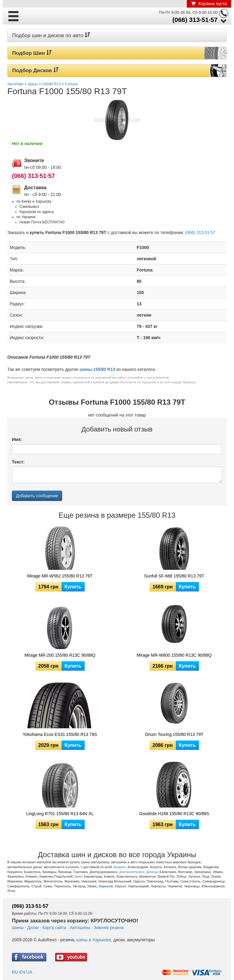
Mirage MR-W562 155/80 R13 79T (60, 576)
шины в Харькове (94, 940)
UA (29, 972)
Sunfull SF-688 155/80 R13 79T (174, 576)
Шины (18, 928)
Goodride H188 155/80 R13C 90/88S (174, 814)
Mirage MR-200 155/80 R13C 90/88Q (60, 655)
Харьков (106, 886)
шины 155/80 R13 (97, 369)
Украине (119, 867)
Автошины (80, 928)
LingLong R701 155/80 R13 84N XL (60, 814)
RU (15, 972)
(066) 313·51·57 (195, 20)
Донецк (152, 872)
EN (22, 972)
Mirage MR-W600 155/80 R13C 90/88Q (174, 655)
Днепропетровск (132, 872)
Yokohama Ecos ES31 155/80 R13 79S (60, 734)
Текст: (18, 462)
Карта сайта (54, 928)
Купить (73, 587)
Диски (33, 928)
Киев (78, 876)
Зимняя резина (109, 928)
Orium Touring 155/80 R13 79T (174, 734)
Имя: (17, 439)
